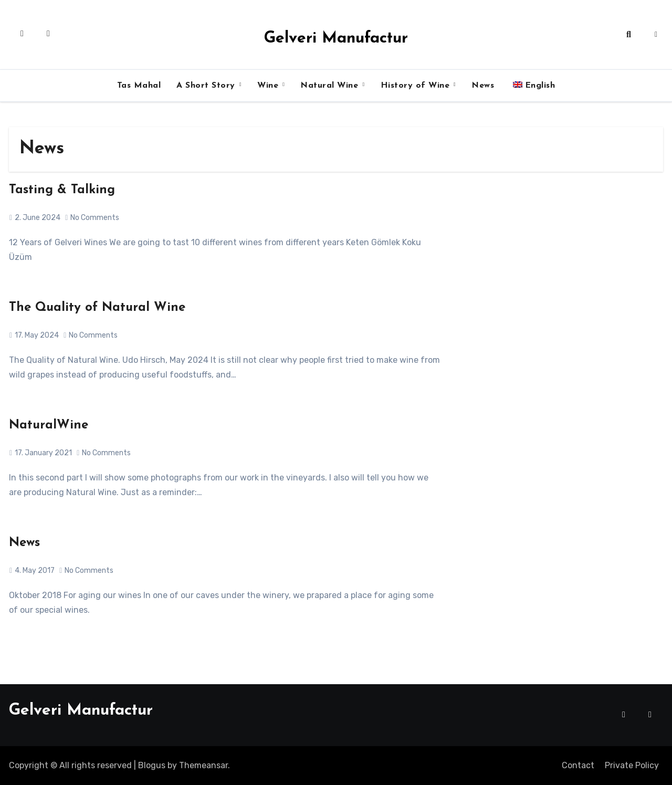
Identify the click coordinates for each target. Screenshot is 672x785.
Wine (269, 86)
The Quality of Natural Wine (97, 308)
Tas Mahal (139, 86)
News (483, 86)
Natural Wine (331, 86)
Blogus (152, 765)
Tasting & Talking (62, 190)
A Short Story (207, 86)
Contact (578, 765)
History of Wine (417, 86)
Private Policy (632, 765)
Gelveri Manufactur (336, 39)
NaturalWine (49, 425)
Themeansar (203, 765)
